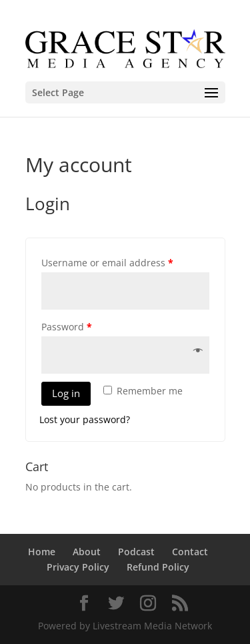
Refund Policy (158, 567)
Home (42, 552)
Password (67, 327)
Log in (66, 393)
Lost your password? (85, 419)
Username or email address (107, 263)
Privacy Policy (78, 567)
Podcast (136, 552)
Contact (190, 552)
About (87, 552)
